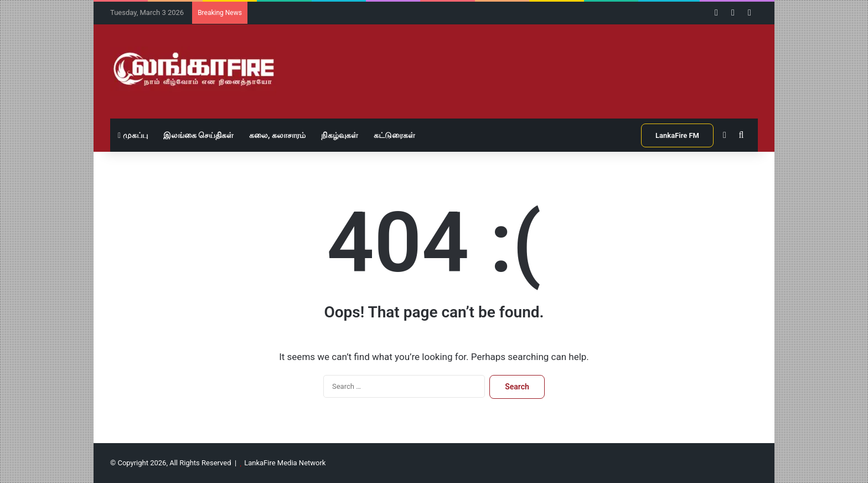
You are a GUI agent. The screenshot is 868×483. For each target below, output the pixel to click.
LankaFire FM (677, 135)
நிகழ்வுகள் (340, 135)
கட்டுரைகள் (394, 135)
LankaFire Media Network (285, 463)
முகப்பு (133, 135)
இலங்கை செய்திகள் (198, 135)
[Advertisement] (545, 60)
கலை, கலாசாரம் (277, 135)
